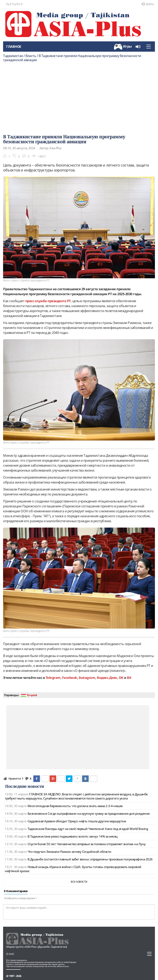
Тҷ (13, 4)
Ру (8, 4)
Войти (148, 4)
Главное (14, 47)
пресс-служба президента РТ (48, 301)
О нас (10, 954)
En (19, 4)
